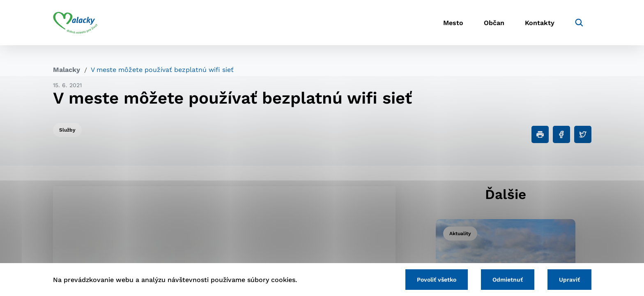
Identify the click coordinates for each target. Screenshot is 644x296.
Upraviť (569, 280)
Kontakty (540, 23)
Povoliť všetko (437, 280)
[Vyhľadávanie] (579, 23)
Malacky (67, 70)
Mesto (453, 23)
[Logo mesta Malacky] (75, 23)
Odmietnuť (508, 280)
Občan (494, 23)
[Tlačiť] (540, 134)
